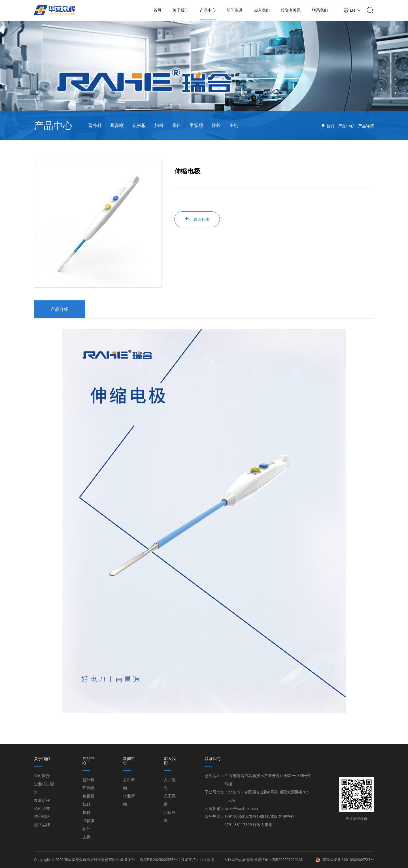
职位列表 (170, 817)
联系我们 (321, 10)
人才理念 (170, 784)
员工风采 (170, 800)
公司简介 (42, 776)
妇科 (159, 125)
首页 (159, 10)
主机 (234, 125)
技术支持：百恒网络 (198, 860)
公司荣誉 (42, 808)
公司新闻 (129, 784)
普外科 (95, 125)
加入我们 (263, 10)
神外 (216, 125)
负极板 (139, 125)
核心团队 (42, 816)
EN (354, 10)
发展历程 (42, 800)
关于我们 (182, 10)
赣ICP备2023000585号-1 (160, 860)
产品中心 (209, 10)
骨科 (177, 125)
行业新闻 (129, 800)
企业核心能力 (44, 788)
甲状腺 (196, 125)
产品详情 (366, 126)
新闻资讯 (236, 10)
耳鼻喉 (117, 125)
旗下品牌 (42, 825)
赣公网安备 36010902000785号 (348, 860)
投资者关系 (292, 10)
